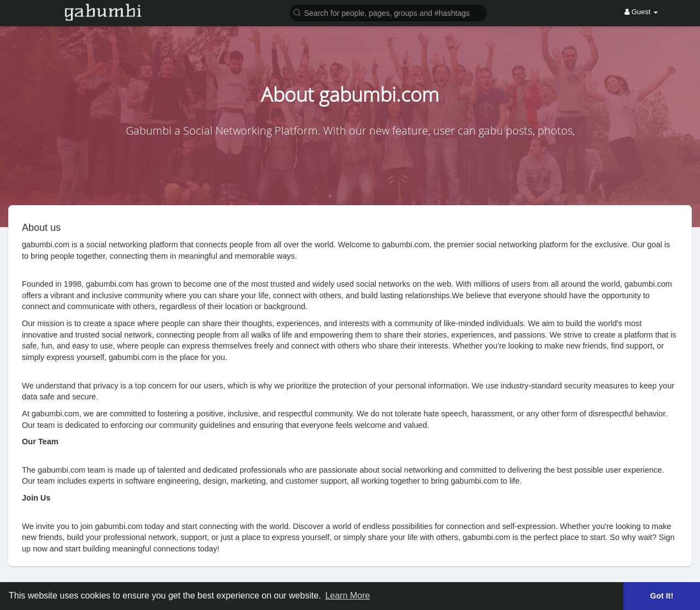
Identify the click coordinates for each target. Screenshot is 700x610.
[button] (388, 12)
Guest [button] (641, 12)
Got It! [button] (662, 596)
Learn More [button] (348, 596)
